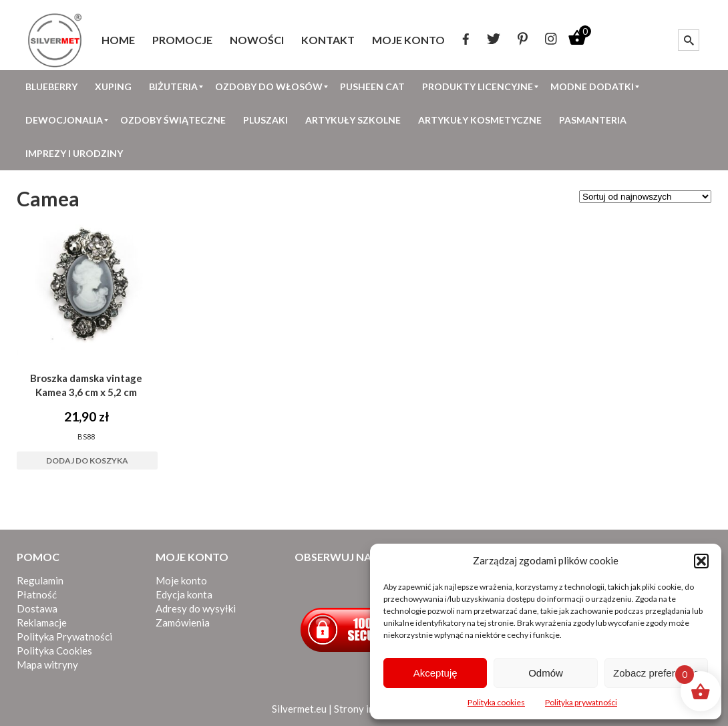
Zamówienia (183, 622)
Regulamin (40, 580)
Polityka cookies (496, 702)
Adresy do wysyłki (196, 608)
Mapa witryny (47, 665)
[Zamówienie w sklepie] (645, 197)
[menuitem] (118, 40)
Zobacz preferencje (656, 673)
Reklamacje (42, 622)
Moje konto (181, 580)
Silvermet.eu (299, 709)
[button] (701, 561)
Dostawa (37, 608)
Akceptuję (435, 673)
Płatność (37, 594)
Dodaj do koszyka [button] (87, 461)
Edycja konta (184, 594)
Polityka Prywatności (64, 637)
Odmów (546, 673)
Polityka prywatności (581, 702)
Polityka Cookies (54, 651)
